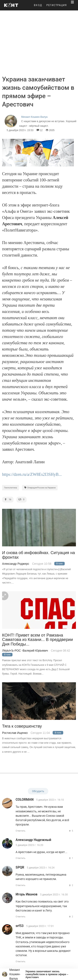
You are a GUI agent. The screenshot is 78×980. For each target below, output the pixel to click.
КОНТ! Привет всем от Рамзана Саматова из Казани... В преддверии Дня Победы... (37, 640)
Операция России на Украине (40, 488)
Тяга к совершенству (22, 726)
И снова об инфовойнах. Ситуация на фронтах (38, 555)
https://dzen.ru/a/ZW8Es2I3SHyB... (32, 474)
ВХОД (38, 5)
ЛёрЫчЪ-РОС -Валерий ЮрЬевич (25, 651)
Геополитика (11, 488)
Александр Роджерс (16, 564)
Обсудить (38, 791)
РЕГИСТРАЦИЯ (57, 5)
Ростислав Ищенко (15, 733)
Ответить (20, 831)
